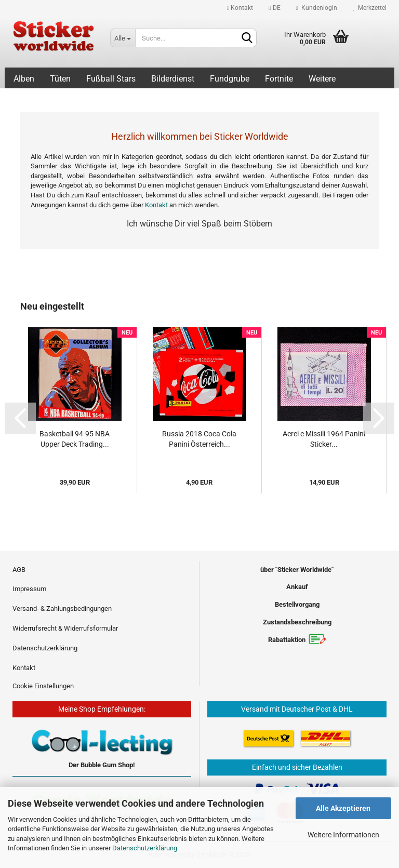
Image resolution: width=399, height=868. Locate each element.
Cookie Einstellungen (43, 686)
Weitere (322, 79)
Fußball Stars (111, 79)
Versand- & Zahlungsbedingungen (62, 609)
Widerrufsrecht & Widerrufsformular (65, 628)
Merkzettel (370, 8)
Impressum (29, 589)
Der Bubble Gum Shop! (102, 765)
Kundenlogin (317, 8)
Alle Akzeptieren (343, 808)
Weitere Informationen (343, 835)
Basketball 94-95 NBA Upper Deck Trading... (75, 439)
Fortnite (279, 79)
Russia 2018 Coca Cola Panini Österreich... (199, 439)
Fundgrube (230, 79)
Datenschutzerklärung (145, 848)
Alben (24, 79)
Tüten (60, 79)
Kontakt (240, 8)
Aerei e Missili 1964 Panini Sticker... (324, 439)
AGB (19, 570)
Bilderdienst (173, 79)
